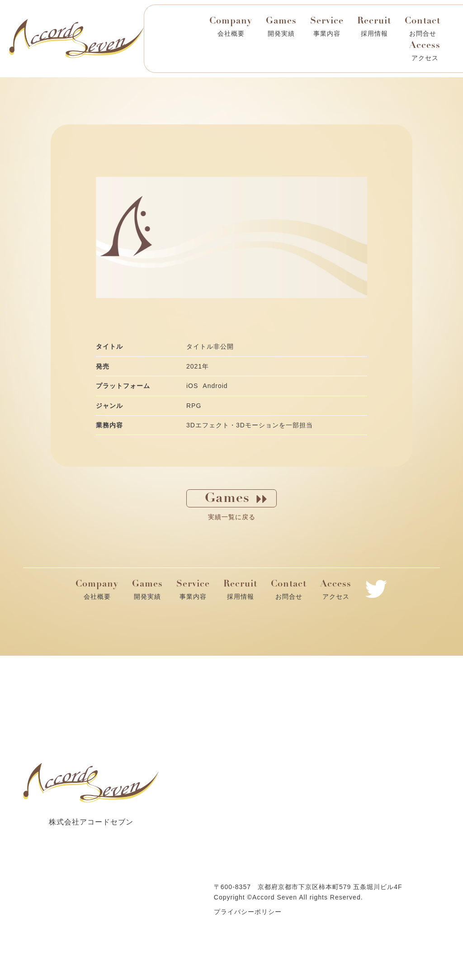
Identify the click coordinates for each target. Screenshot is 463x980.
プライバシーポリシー (248, 912)
